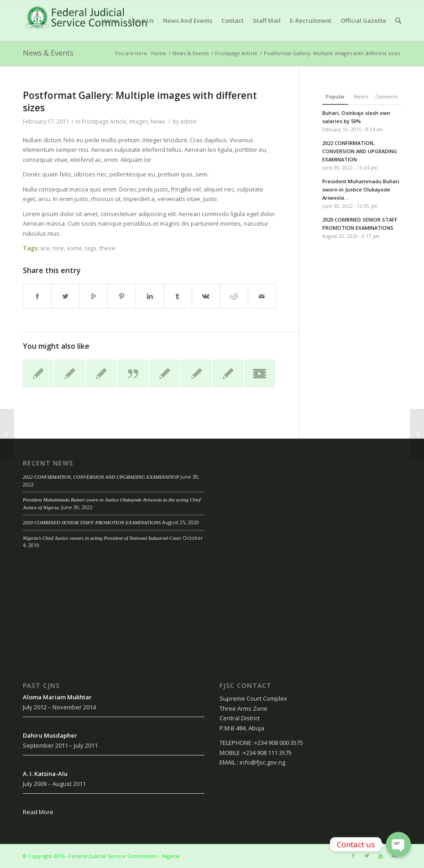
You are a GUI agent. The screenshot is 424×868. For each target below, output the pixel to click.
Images (139, 121)
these (107, 248)
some (74, 248)
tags (91, 248)
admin (188, 121)
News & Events (48, 53)
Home (159, 53)
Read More (38, 812)
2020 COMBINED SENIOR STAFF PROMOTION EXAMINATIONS (92, 522)
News (158, 121)
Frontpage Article (236, 53)
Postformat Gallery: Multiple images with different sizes (140, 101)
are (45, 248)
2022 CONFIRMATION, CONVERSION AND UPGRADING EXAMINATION (101, 477)
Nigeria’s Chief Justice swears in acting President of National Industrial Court (102, 538)
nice (58, 248)
